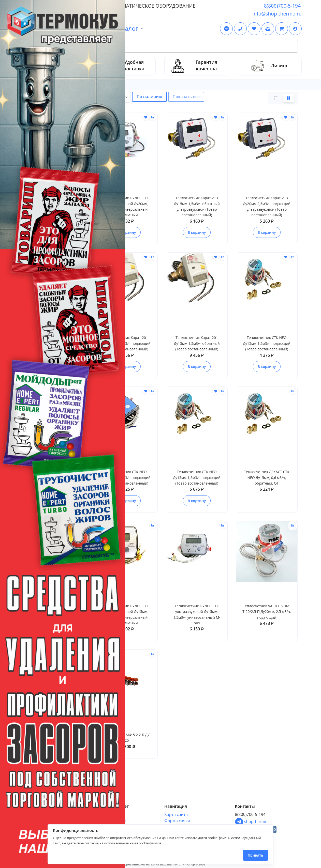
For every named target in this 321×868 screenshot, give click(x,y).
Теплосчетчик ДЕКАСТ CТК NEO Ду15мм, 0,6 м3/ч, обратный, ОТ (267, 477)
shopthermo (251, 821)
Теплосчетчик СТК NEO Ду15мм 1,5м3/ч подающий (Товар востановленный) (267, 343)
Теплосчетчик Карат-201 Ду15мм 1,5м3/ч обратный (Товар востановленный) (197, 343)
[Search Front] (166, 46)
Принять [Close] (256, 855)
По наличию (149, 97)
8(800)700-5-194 (282, 6)
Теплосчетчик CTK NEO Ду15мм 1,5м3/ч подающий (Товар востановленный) (197, 477)
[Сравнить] (153, 117)
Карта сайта (176, 814)
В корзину (197, 232)
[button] (295, 29)
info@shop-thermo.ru (277, 14)
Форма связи (177, 821)
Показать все (186, 97)
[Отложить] (146, 117)
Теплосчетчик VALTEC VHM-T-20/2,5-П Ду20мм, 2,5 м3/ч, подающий (267, 612)
